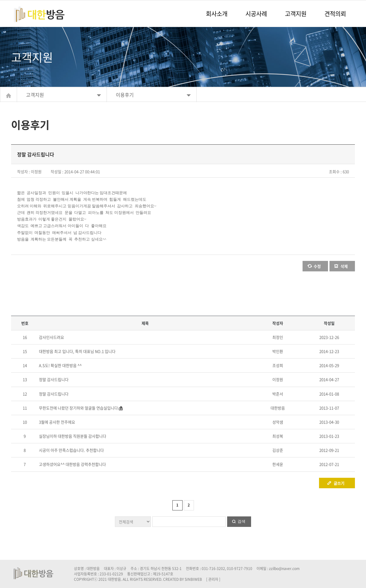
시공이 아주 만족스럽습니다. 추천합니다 (71, 450)
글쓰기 (339, 483)
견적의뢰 (335, 14)
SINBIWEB (193, 579)
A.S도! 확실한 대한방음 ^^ (60, 365)
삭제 (344, 266)
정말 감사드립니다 (54, 379)
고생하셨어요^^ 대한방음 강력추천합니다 (72, 464)
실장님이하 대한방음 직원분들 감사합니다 (73, 436)
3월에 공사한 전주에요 (57, 422)
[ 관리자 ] (213, 579)
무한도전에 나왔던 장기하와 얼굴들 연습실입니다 (78, 408)
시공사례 (256, 14)
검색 (242, 521)
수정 (317, 266)
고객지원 (296, 14)
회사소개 (217, 14)
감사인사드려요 (51, 337)
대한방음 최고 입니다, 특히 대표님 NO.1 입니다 (77, 351)
